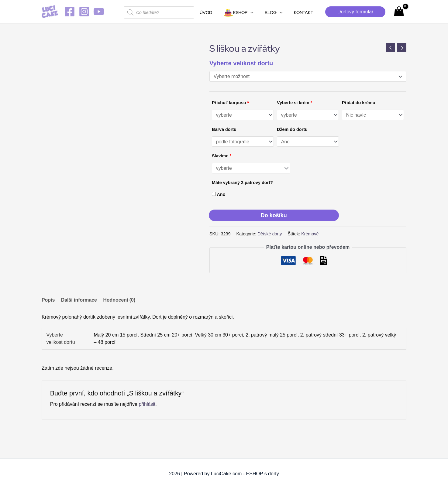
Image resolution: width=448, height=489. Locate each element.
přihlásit (147, 404)
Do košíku (274, 215)
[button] (355, 12)
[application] (257, 12)
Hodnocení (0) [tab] (120, 300)
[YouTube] (99, 12)
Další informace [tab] (79, 300)
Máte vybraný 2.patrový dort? (242, 183)
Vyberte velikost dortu (241, 63)
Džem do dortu (292, 129)
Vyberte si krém (295, 103)
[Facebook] (70, 12)
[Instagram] (84, 12)
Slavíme (222, 156)
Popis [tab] (48, 300)
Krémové (310, 234)
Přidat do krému (359, 103)
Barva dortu (224, 129)
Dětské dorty (270, 234)
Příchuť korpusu (230, 103)
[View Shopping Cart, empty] (399, 12)
